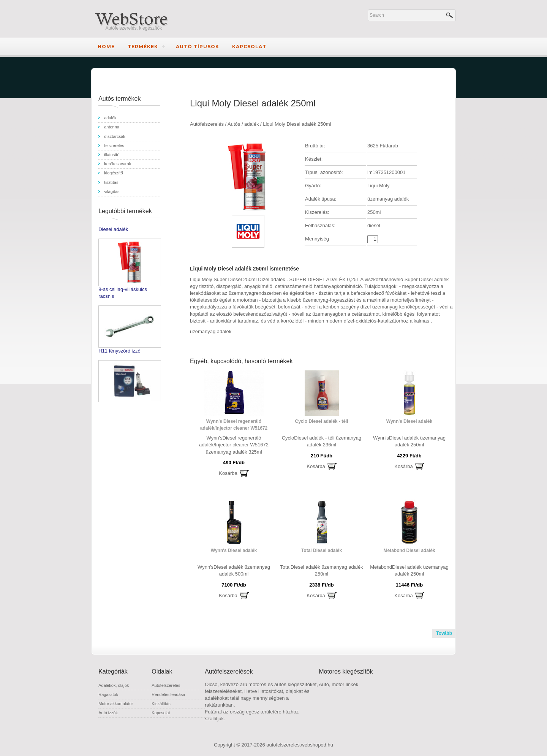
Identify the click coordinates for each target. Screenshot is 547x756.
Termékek (143, 47)
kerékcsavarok (118, 164)
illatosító (112, 155)
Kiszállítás (161, 704)
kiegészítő (114, 173)
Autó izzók (108, 713)
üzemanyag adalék (211, 331)
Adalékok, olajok (114, 685)
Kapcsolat (249, 47)
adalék (110, 118)
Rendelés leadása (168, 694)
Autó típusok (198, 47)
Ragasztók (108, 694)
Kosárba (228, 473)
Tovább (444, 633)
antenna (112, 127)
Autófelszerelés (166, 685)
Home (106, 47)
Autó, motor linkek (338, 684)
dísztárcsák (115, 136)
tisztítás (111, 182)
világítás (112, 191)
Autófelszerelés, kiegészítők (134, 28)
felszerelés (114, 146)
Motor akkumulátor (116, 704)
